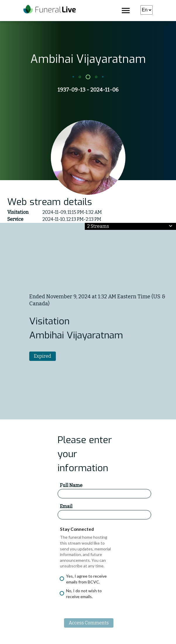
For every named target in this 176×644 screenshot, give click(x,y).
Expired (43, 356)
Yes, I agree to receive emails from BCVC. (83, 579)
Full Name (71, 485)
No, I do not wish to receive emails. (81, 594)
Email (66, 506)
